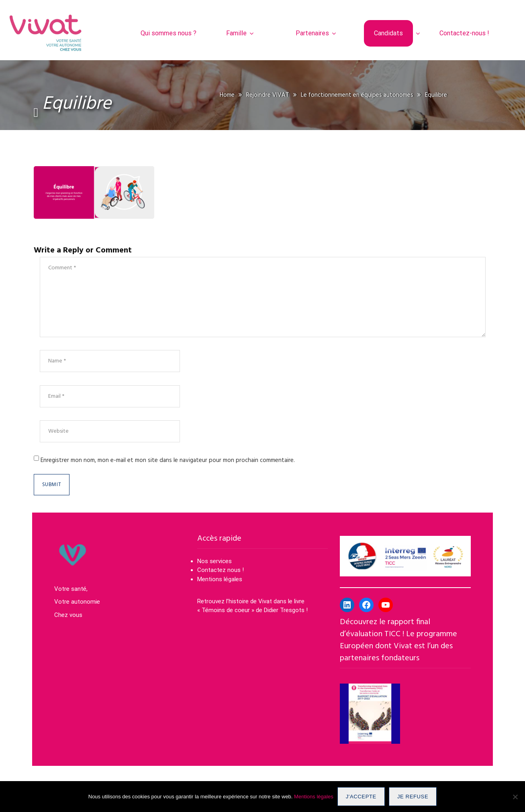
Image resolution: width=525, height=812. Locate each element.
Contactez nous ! (221, 570)
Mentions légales (220, 579)
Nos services (214, 561)
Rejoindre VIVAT (268, 95)
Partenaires (312, 33)
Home (227, 95)
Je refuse (413, 797)
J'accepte (361, 797)
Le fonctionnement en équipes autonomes (357, 95)
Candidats (388, 33)
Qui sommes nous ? (169, 33)
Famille (236, 33)
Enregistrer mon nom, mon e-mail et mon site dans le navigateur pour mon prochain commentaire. (168, 460)
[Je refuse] (515, 797)
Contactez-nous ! (464, 33)
